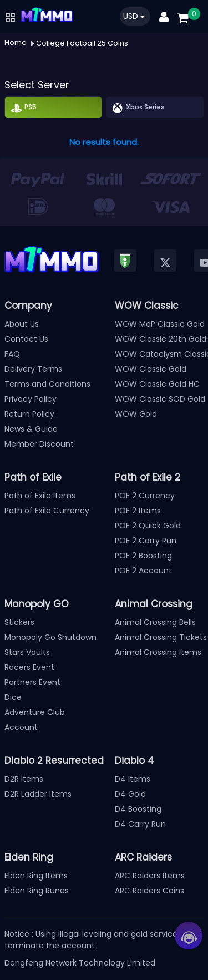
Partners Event (32, 682)
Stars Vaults (27, 652)
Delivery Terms (33, 369)
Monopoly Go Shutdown (50, 637)
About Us (22, 324)
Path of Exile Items (40, 496)
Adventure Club (35, 712)
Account (21, 727)
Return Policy (29, 414)
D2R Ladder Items (38, 794)
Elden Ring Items (36, 876)
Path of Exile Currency (47, 511)
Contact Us (26, 339)
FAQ (12, 354)
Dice (13, 697)
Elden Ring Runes (37, 891)
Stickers (19, 622)
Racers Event (29, 667)
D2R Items (24, 779)
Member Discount (39, 444)
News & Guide (31, 429)
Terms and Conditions (47, 384)
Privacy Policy (31, 399)
